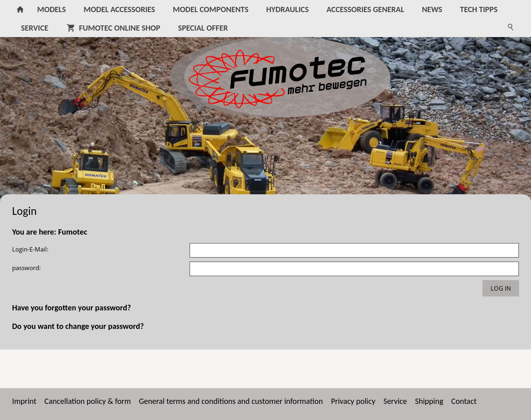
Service (395, 401)
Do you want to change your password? (78, 326)
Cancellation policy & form (88, 401)
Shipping (429, 401)
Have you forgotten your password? (71, 308)
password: (26, 268)
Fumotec (73, 232)
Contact (464, 401)
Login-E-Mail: (30, 249)
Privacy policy (353, 401)
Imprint (24, 401)
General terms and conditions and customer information (231, 401)
